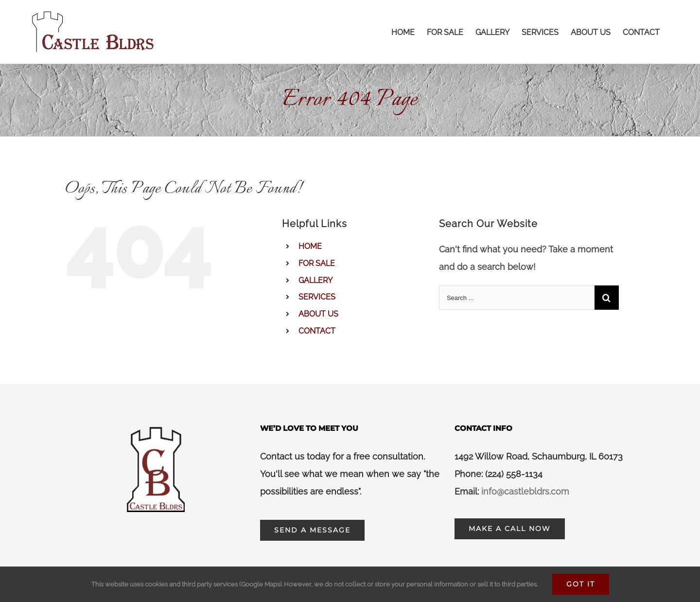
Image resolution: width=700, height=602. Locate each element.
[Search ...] (517, 298)
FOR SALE (317, 263)
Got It (581, 584)
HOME (310, 246)
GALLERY (315, 280)
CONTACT (317, 331)
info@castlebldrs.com (525, 491)
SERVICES (317, 297)
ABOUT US (318, 314)
